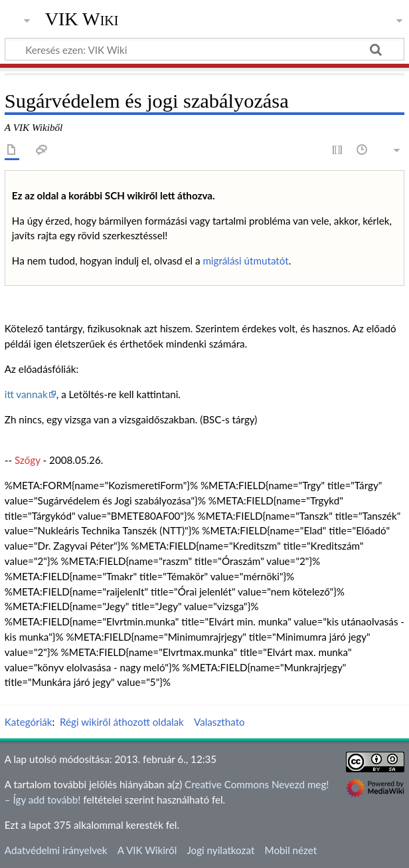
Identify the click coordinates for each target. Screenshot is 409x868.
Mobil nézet (291, 850)
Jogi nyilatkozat (220, 850)
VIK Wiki (82, 19)
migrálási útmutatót (245, 261)
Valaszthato (219, 722)
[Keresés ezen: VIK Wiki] (204, 49)
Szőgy (28, 460)
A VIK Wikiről (147, 850)
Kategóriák (29, 722)
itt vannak (26, 394)
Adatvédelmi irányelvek (56, 850)
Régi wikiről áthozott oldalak (122, 722)
